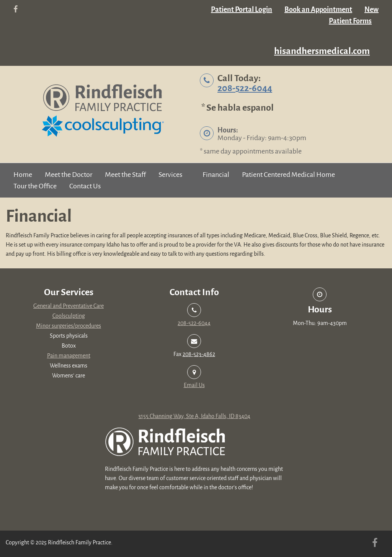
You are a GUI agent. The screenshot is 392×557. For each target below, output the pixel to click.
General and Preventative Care (69, 306)
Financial (216, 175)
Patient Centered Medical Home (288, 175)
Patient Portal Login (242, 10)
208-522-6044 (245, 88)
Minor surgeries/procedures (69, 326)
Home (23, 175)
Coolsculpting (69, 316)
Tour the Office (35, 186)
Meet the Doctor (69, 175)
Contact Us (85, 186)
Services (170, 175)
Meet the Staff (125, 175)
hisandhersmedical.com (322, 51)
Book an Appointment (318, 10)
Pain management (69, 356)
